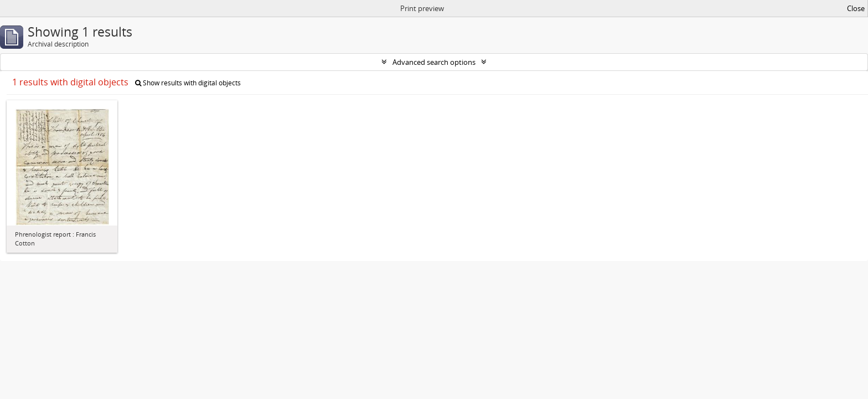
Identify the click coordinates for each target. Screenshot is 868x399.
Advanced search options (434, 62)
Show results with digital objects (188, 83)
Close (856, 8)
